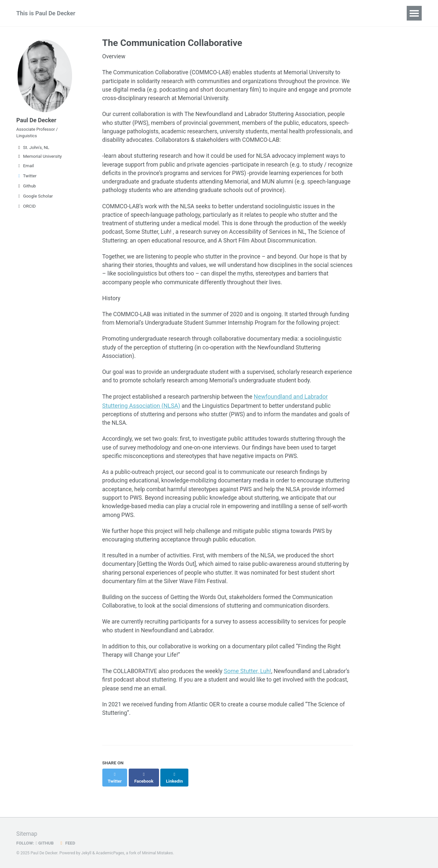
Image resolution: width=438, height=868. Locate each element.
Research (111, 13)
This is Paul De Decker (46, 13)
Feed (68, 843)
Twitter (26, 178)
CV (244, 13)
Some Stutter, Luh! (251, 704)
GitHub (45, 843)
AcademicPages (111, 853)
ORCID (26, 208)
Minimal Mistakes (159, 853)
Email (25, 168)
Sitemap (27, 834)
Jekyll (86, 853)
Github (26, 188)
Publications (151, 13)
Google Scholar (35, 198)
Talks (186, 13)
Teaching (216, 13)
